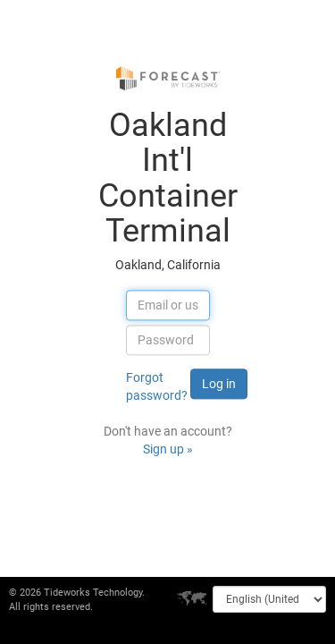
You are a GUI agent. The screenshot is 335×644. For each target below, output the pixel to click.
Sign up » (168, 450)
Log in (219, 385)
